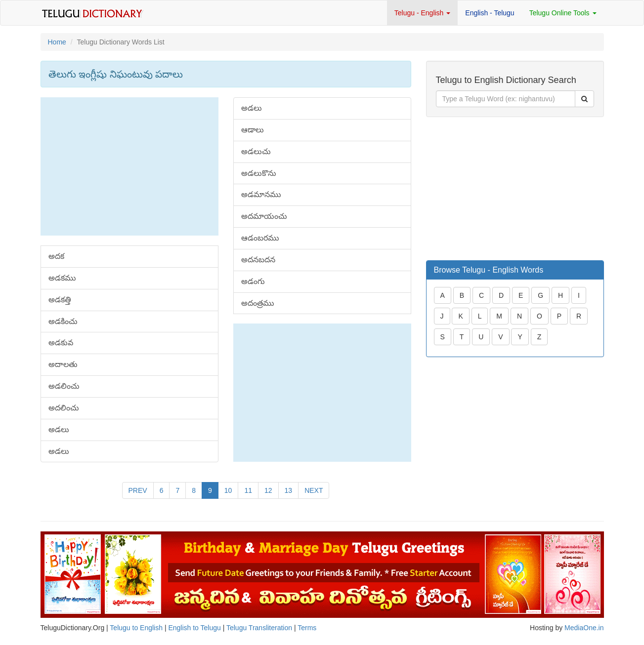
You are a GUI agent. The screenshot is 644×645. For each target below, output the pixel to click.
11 (248, 490)
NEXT (314, 490)
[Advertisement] (129, 166)
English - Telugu (490, 13)
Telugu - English (423, 13)
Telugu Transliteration (259, 628)
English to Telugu (194, 628)
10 (228, 490)
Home (57, 42)
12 (268, 490)
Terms (307, 628)
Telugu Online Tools (563, 13)
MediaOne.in (584, 628)
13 (289, 490)
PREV (138, 490)
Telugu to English (136, 628)
